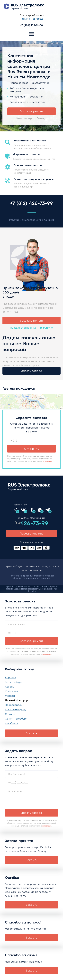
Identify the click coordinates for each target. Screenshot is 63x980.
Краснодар (12, 691)
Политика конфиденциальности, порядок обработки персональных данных (31, 577)
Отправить (31, 449)
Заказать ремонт (32, 111)
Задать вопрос (31, 371)
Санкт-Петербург (16, 718)
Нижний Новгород (16, 700)
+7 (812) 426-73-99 (31, 203)
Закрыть (32, 733)
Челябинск (12, 723)
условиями (47, 654)
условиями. (48, 461)
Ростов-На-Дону (16, 709)
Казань (9, 686)
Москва (10, 696)
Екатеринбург (13, 682)
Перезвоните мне (31, 533)
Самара (10, 714)
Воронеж (11, 677)
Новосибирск (13, 705)
